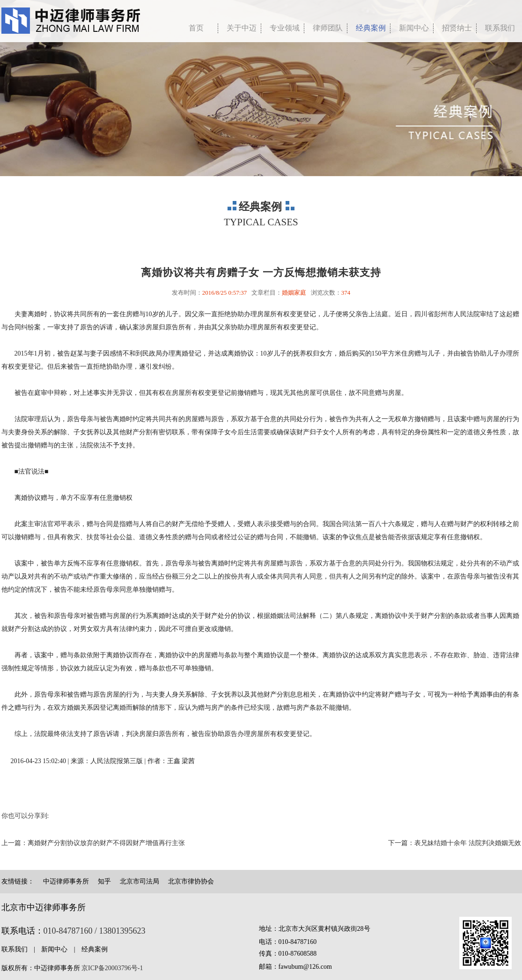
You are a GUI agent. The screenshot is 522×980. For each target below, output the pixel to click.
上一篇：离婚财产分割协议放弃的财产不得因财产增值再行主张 (93, 843)
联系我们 (15, 949)
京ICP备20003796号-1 (112, 968)
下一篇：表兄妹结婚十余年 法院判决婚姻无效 (455, 843)
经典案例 (371, 28)
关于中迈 (242, 28)
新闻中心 (414, 28)
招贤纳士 (457, 28)
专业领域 (285, 28)
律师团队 (328, 28)
